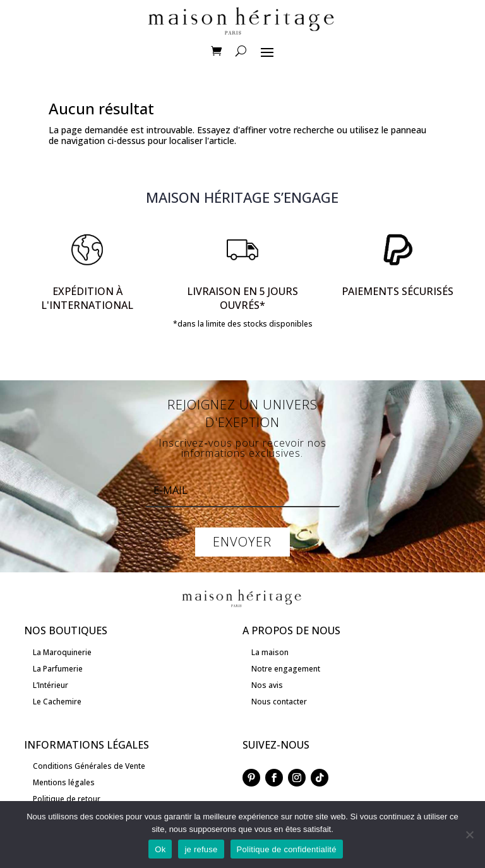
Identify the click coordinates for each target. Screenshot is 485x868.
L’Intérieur (51, 685)
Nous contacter (279, 702)
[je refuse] (469, 835)
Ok (160, 849)
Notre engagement (286, 669)
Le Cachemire (57, 702)
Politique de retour (67, 799)
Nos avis (267, 685)
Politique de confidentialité (287, 849)
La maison (270, 652)
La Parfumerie (58, 669)
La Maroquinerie (62, 652)
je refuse (201, 849)
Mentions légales (64, 782)
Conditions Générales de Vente (89, 766)
